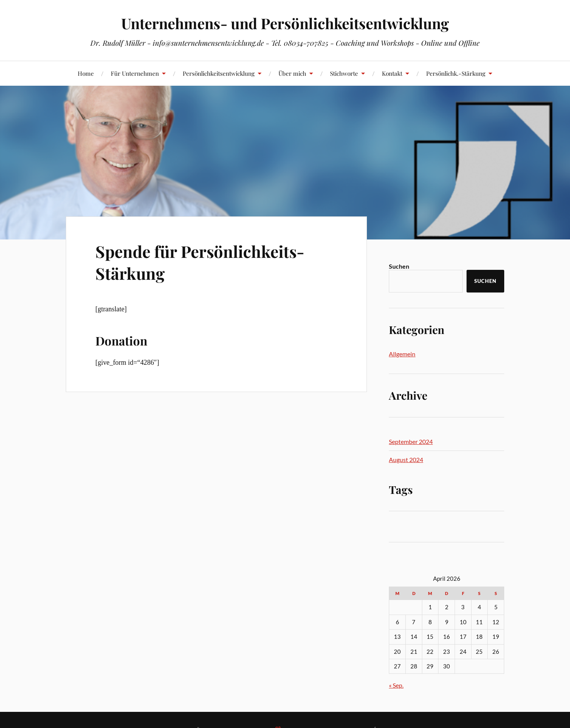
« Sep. (396, 685)
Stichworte (344, 73)
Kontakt (392, 73)
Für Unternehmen (135, 73)
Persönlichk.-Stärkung (456, 73)
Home (86, 73)
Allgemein (402, 354)
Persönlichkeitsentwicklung (219, 73)
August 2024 (406, 460)
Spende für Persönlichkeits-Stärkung (205, 262)
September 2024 (411, 441)
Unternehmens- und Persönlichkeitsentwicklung (285, 23)
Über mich (292, 73)
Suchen (399, 266)
